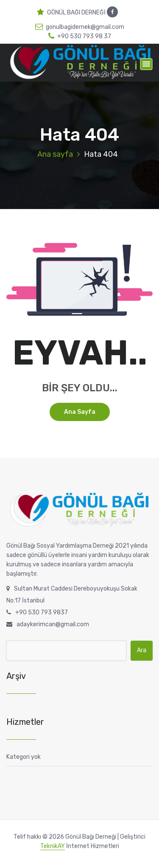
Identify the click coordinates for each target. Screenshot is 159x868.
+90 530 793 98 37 (80, 36)
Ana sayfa (55, 154)
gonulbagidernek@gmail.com (80, 27)
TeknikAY (53, 846)
